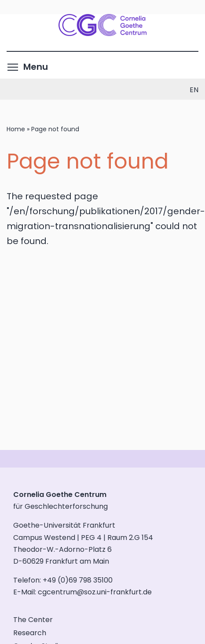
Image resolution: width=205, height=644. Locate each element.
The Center (33, 620)
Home (16, 129)
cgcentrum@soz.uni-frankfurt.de (95, 592)
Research (30, 633)
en (194, 90)
